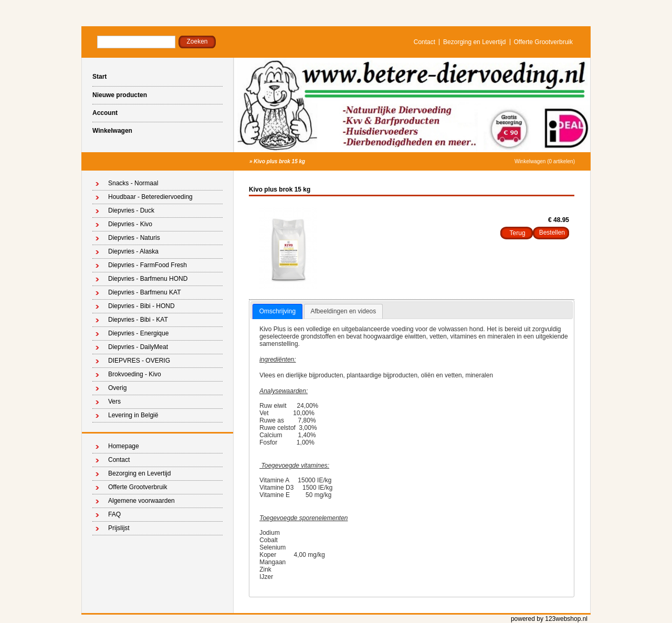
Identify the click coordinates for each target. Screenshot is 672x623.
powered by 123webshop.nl (549, 619)
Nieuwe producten (120, 95)
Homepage (124, 446)
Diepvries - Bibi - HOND (141, 306)
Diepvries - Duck (131, 210)
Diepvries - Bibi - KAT (138, 320)
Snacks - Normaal (133, 183)
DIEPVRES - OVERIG (139, 361)
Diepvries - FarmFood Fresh (148, 265)
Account (105, 113)
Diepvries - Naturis (134, 238)
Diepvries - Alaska (133, 251)
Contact (424, 42)
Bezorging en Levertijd (474, 42)
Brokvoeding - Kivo (135, 374)
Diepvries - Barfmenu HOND (148, 279)
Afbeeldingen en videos (344, 311)
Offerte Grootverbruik (544, 42)
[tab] (277, 312)
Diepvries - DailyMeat (138, 347)
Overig (117, 388)
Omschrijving (277, 311)
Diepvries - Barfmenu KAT (145, 292)
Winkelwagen (112, 131)
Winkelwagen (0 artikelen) (545, 161)
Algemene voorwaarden (141, 501)
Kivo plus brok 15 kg (279, 161)
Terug (518, 233)
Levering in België (133, 415)
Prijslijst (119, 528)
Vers (114, 402)
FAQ (114, 514)
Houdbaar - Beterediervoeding (150, 197)
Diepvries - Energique (138, 333)
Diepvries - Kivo (130, 224)
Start (99, 77)
